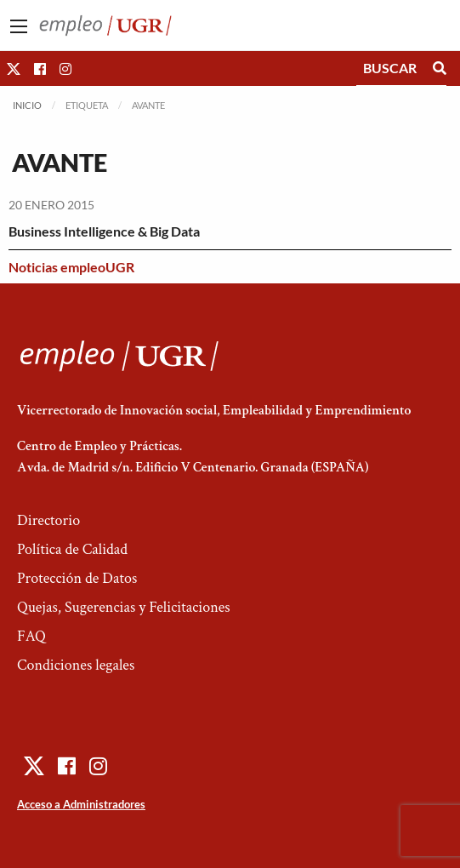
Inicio (27, 105)
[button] (14, 69)
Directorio (48, 520)
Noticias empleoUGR (71, 267)
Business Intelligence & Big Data (104, 231)
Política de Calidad (72, 549)
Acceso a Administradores (81, 804)
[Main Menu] (19, 26)
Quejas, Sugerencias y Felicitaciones (124, 607)
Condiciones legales (76, 665)
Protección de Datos (77, 578)
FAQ (31, 636)
